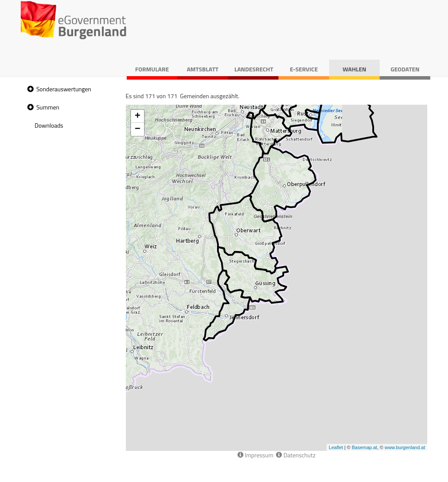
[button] (29, 89)
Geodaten (405, 69)
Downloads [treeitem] (49, 125)
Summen (48, 107)
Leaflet (336, 447)
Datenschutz (296, 455)
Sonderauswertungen (64, 89)
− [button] (137, 129)
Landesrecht (254, 69)
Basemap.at (364, 447)
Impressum (256, 455)
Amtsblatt (203, 69)
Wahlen (354, 69)
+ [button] (137, 116)
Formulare (152, 69)
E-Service (304, 69)
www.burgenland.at (405, 447)
